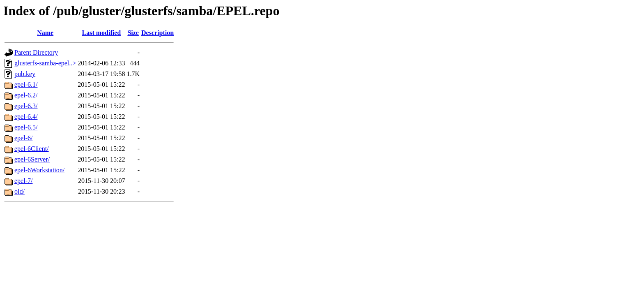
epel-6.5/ (26, 127)
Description (158, 33)
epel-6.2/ (26, 95)
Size (133, 33)
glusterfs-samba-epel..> (45, 63)
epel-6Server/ (32, 159)
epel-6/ (23, 138)
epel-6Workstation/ (39, 170)
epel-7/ (23, 181)
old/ (20, 191)
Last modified (102, 33)
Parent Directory (36, 52)
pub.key (25, 74)
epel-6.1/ (26, 84)
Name (45, 33)
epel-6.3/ (26, 106)
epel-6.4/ (26, 117)
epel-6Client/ (32, 149)
